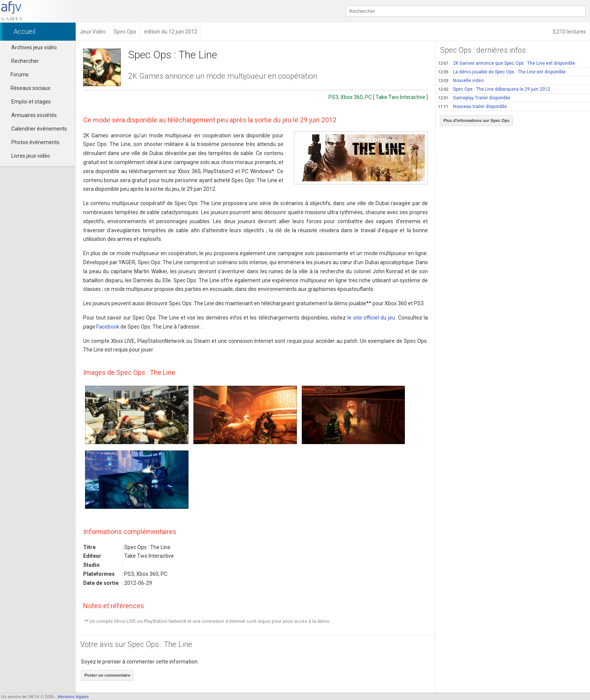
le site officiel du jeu (371, 318)
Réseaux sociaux (27, 88)
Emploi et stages (31, 102)
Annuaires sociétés (34, 115)
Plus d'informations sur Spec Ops (476, 120)
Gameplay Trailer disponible (474, 98)
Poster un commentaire (107, 675)
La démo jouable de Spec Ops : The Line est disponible (502, 72)
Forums (16, 75)
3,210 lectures (569, 32)
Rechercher (25, 61)
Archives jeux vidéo (34, 47)
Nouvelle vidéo (461, 81)
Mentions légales (73, 697)
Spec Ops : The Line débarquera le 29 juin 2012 (494, 89)
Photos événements (35, 142)
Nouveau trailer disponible (472, 107)
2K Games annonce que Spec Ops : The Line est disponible (506, 63)
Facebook (108, 327)
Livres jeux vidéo (31, 156)
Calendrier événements (39, 129)
